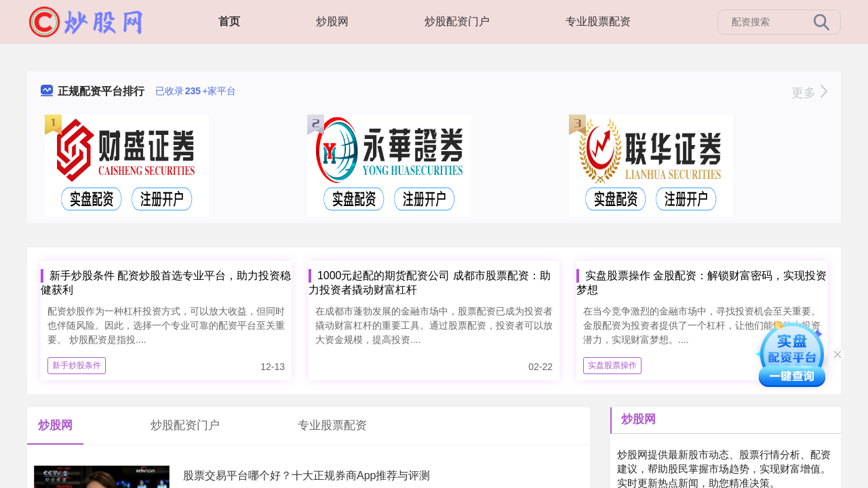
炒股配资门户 (457, 21)
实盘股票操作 (612, 365)
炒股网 (332, 21)
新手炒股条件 (77, 365)
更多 (809, 93)
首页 (229, 21)
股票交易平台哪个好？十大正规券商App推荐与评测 (307, 475)
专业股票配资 (598, 21)
